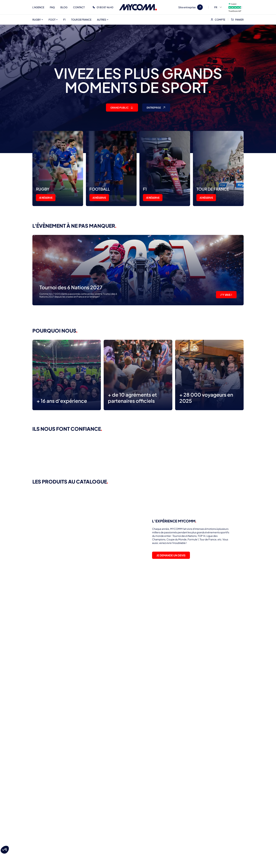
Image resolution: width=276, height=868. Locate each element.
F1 (64, 20)
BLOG (64, 7)
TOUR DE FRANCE (81, 20)
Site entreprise (191, 7)
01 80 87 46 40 (105, 7)
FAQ (52, 7)
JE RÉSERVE (46, 198)
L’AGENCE (38, 7)
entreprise (157, 108)
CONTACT (79, 7)
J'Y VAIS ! (226, 295)
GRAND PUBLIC (122, 108)
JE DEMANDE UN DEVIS (171, 555)
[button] (5, 850)
